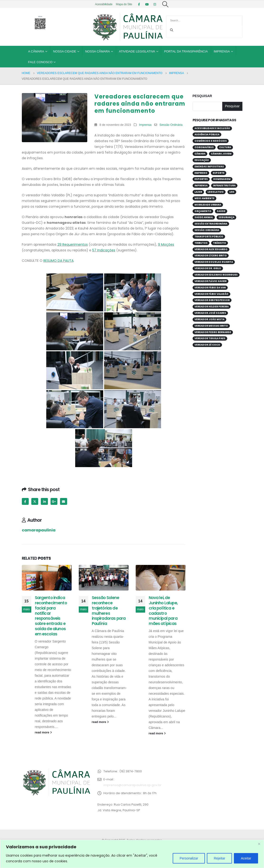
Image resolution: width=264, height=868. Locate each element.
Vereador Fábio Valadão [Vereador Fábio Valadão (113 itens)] (211, 294)
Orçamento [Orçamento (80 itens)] (203, 211)
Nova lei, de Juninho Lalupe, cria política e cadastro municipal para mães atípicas (163, 611)
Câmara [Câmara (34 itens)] (200, 154)
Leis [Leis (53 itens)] (232, 192)
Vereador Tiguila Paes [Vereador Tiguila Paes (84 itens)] (210, 338)
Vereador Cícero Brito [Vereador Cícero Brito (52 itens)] (211, 256)
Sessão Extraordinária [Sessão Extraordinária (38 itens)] (211, 224)
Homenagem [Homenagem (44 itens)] (222, 179)
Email (63, 501)
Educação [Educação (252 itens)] (202, 160)
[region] (132, 854)
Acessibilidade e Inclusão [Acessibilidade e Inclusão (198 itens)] (212, 128)
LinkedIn (44, 501)
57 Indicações (104, 250)
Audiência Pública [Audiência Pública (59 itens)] (207, 134)
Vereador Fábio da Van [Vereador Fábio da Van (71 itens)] (210, 288)
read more (43, 732)
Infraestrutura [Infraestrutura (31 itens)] (224, 185)
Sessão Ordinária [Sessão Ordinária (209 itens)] (207, 230)
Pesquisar (202, 96)
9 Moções (166, 244)
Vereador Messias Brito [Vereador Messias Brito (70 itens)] (211, 326)
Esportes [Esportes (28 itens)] (201, 179)
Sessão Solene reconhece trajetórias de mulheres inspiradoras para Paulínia (109, 611)
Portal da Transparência (186, 51)
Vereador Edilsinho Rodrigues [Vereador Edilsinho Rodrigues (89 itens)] (216, 275)
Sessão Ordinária (171, 125)
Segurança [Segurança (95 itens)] (226, 217)
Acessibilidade (104, 4)
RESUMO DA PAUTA (58, 261)
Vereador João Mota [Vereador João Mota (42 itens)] (209, 319)
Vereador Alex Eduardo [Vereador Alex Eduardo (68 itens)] (211, 249)
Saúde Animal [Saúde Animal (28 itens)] (204, 217)
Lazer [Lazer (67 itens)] (198, 192)
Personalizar (189, 858)
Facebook (25, 501)
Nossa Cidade (65, 51)
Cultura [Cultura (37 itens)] (225, 147)
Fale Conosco (40, 62)
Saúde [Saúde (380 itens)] (221, 211)
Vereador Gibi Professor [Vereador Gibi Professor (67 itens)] (212, 300)
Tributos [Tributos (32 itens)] (201, 243)
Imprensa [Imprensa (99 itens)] (201, 185)
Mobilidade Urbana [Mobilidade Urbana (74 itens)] (208, 205)
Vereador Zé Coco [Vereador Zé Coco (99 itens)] (207, 345)
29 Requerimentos (73, 244)
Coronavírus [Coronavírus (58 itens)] (204, 147)
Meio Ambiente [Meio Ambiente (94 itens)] (204, 198)
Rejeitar (219, 858)
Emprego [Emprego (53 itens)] (201, 173)
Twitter (35, 501)
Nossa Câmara (97, 51)
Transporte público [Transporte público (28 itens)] (209, 237)
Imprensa (222, 51)
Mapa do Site (124, 4)
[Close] (259, 844)
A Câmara (36, 51)
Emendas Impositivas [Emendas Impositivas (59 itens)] (209, 167)
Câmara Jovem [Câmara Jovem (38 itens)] (221, 154)
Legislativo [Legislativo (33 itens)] (216, 192)
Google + (54, 501)
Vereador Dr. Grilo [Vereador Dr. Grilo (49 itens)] (208, 268)
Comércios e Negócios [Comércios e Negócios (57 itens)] (211, 141)
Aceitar (246, 858)
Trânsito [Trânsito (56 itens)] (220, 243)
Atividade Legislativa (137, 51)
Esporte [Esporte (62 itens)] (219, 173)
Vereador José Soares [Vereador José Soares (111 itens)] (210, 313)
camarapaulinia (39, 530)
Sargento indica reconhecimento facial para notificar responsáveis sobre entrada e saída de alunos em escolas (51, 616)
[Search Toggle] (165, 4)
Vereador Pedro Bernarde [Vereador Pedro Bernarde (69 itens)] (213, 332)
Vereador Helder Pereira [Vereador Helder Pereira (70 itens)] (212, 307)
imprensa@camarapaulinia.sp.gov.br (132, 785)
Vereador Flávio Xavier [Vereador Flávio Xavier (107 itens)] (211, 281)
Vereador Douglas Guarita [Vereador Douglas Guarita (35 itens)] (214, 262)
